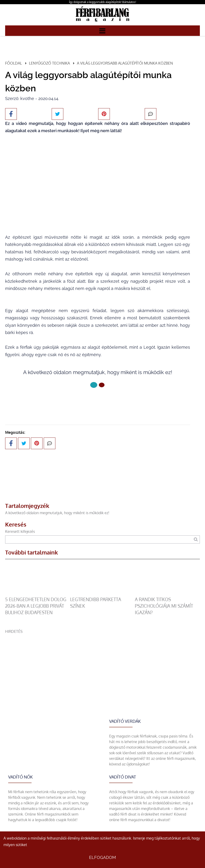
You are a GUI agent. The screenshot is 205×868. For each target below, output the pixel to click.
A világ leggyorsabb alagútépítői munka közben (125, 63)
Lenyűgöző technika (49, 63)
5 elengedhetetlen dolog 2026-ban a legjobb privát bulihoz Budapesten (36, 606)
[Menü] (102, 31)
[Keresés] (196, 539)
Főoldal (14, 63)
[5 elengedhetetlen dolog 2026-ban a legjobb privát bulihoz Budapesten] (38, 593)
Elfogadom (102, 857)
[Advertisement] (102, 667)
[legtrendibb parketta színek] (103, 593)
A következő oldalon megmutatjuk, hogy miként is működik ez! (57, 513)
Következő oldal (98, 401)
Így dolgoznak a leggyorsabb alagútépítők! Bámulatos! (102, 2)
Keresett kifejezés (20, 531)
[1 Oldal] (102, 385)
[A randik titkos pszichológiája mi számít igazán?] (167, 593)
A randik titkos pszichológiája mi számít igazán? (164, 606)
